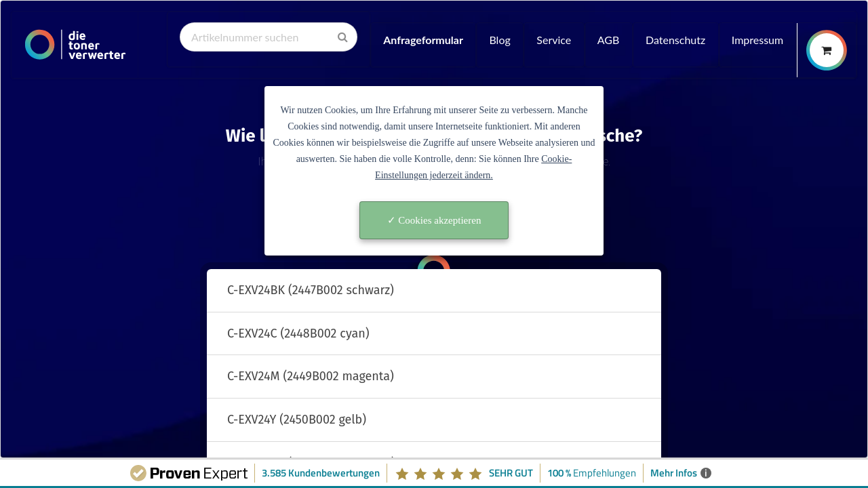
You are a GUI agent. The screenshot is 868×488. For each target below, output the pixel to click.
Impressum (757, 40)
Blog (499, 40)
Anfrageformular (423, 40)
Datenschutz (675, 40)
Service (554, 40)
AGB (609, 40)
